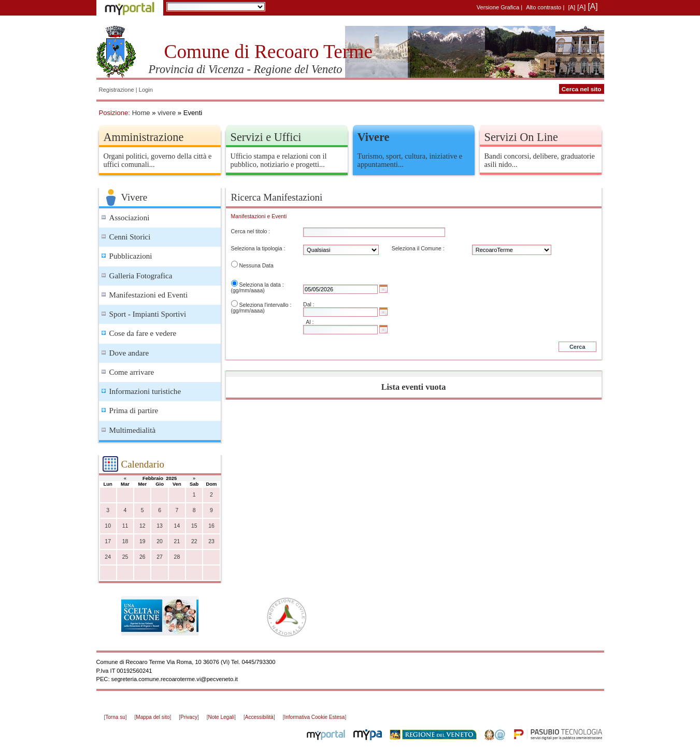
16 (211, 526)
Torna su (115, 717)
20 (160, 541)
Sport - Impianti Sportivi (148, 314)
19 (142, 541)
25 (125, 557)
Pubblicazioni (131, 256)
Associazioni (130, 218)
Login (146, 90)
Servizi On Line (521, 137)
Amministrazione (144, 137)
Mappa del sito (153, 717)
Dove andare (129, 353)
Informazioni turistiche (145, 391)
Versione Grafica (498, 7)
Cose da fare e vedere (143, 333)
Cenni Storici (130, 237)
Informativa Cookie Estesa (314, 717)
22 (194, 541)
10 (108, 526)
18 (125, 541)
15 (194, 526)
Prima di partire (134, 411)
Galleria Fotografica (141, 276)
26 (142, 557)
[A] (572, 7)
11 (125, 526)
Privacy (189, 717)
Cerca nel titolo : (251, 231)
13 (160, 526)
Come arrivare (132, 372)
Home (141, 113)
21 (177, 541)
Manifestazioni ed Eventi (149, 295)
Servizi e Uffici (266, 137)
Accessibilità (259, 717)
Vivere (374, 137)
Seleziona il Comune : (418, 249)
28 (177, 557)
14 (177, 526)
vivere (167, 113)
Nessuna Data (256, 266)
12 (142, 526)
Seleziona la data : (261, 285)
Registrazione (117, 90)
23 (211, 541)
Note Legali (222, 717)
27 (160, 557)
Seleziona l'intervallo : (265, 305)
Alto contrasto (544, 7)
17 (108, 541)
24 (108, 557)
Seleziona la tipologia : (258, 249)
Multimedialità (133, 430)
